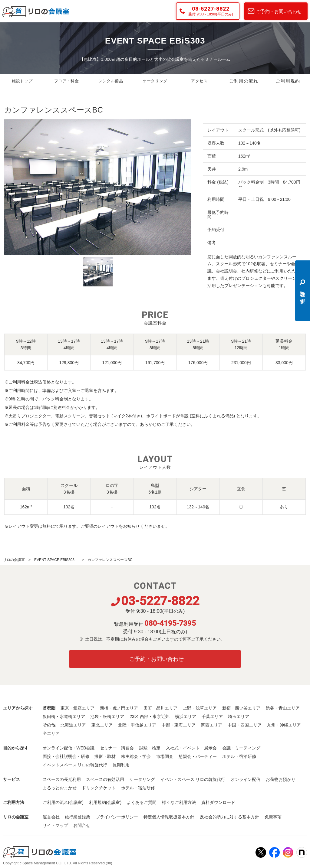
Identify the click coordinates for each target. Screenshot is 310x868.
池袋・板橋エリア (107, 716)
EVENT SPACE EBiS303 (56, 560)
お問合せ (82, 825)
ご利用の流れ (244, 81)
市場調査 (165, 756)
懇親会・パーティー (198, 756)
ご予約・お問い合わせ (279, 11)
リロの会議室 (14, 560)
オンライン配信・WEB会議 (69, 748)
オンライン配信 (246, 779)
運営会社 (51, 817)
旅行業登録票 (77, 817)
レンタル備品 (111, 81)
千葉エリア (212, 716)
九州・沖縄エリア (284, 725)
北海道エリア (73, 725)
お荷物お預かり (281, 779)
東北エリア (102, 725)
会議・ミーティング (241, 748)
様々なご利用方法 (179, 802)
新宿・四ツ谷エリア (241, 708)
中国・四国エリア (245, 725)
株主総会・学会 (136, 756)
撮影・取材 (105, 756)
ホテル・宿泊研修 (239, 756)
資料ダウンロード (218, 802)
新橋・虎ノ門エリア (119, 708)
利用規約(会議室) (105, 802)
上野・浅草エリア (200, 708)
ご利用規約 (288, 81)
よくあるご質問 (142, 802)
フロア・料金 (66, 81)
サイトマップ (55, 825)
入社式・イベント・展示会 (191, 748)
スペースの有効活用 (105, 779)
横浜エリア (186, 716)
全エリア (51, 733)
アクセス (199, 81)
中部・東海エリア (179, 725)
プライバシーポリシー (117, 817)
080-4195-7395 (170, 623)
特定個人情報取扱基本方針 (169, 817)
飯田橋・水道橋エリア (64, 716)
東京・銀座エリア (77, 708)
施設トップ (22, 81)
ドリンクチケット (99, 788)
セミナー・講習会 (117, 748)
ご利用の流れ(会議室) (63, 802)
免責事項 (273, 817)
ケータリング (155, 81)
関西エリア (212, 725)
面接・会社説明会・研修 (66, 756)
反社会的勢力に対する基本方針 (229, 817)
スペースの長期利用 (62, 779)
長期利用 (121, 765)
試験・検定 (150, 748)
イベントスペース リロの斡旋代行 (75, 765)
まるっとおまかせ (60, 788)
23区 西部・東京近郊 (149, 716)
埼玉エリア (239, 716)
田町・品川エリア (160, 708)
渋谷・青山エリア (283, 708)
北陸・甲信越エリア (137, 725)
